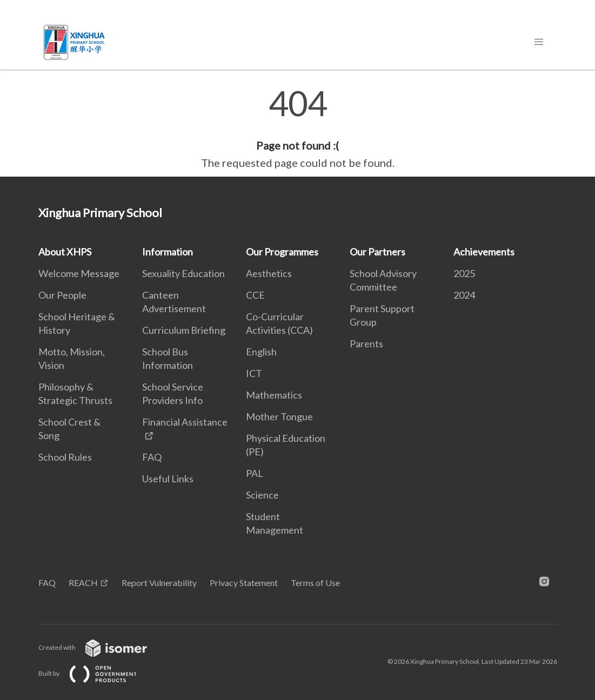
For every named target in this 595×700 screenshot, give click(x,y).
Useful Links (168, 479)
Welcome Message (79, 273)
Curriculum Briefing (184, 330)
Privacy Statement (244, 583)
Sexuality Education (183, 273)
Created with (101, 647)
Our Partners (377, 252)
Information (168, 252)
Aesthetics (269, 273)
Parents (366, 344)
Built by (96, 673)
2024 (464, 295)
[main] (297, 129)
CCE (255, 295)
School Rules (65, 457)
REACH (83, 583)
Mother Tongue (279, 416)
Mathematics (274, 395)
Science (262, 495)
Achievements (484, 252)
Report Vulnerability (159, 583)
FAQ (152, 457)
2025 (464, 273)
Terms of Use (315, 583)
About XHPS (65, 252)
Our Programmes (282, 252)
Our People (62, 295)
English (261, 352)
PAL (255, 473)
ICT (254, 373)
